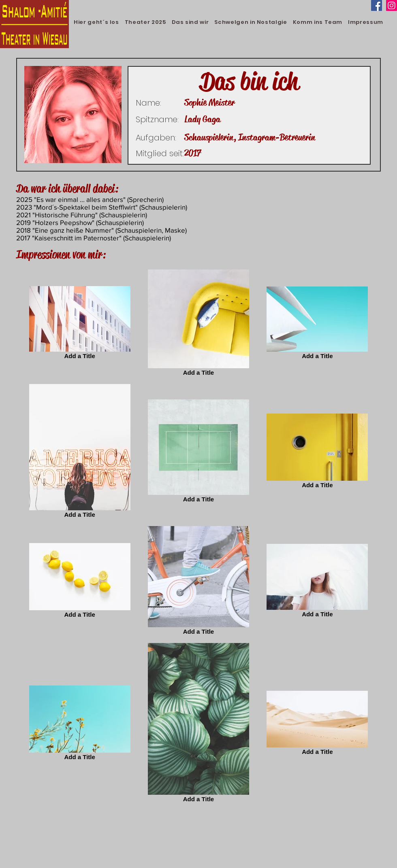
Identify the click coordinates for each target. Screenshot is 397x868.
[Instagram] (392, 5)
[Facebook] (377, 5)
